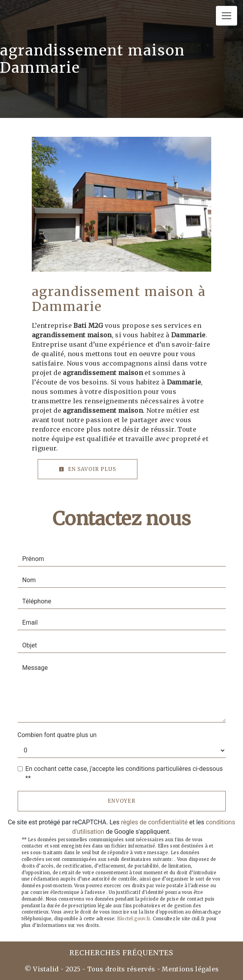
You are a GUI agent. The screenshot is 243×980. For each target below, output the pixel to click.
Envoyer (121, 801)
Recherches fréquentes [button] (121, 953)
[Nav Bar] (227, 16)
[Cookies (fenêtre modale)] (2, 975)
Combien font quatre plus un (57, 735)
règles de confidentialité (154, 822)
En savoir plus (88, 469)
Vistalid (46, 969)
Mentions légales (189, 969)
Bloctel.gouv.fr (133, 919)
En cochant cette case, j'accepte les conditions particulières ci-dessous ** (124, 773)
